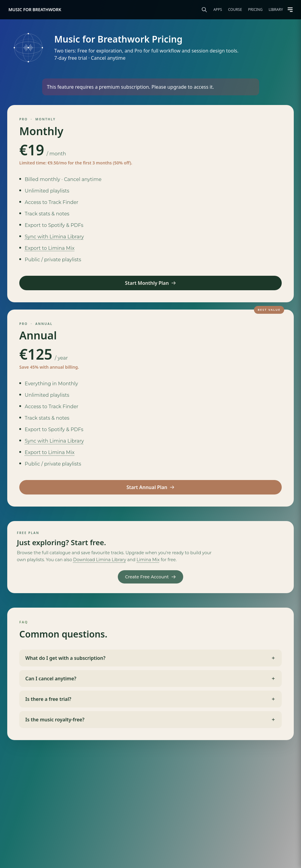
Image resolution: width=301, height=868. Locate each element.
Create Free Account (150, 577)
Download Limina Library (100, 560)
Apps (218, 10)
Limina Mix (148, 560)
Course (235, 10)
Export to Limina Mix (50, 248)
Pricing (255, 10)
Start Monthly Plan (150, 283)
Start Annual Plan (151, 487)
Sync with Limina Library (54, 237)
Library (276, 10)
